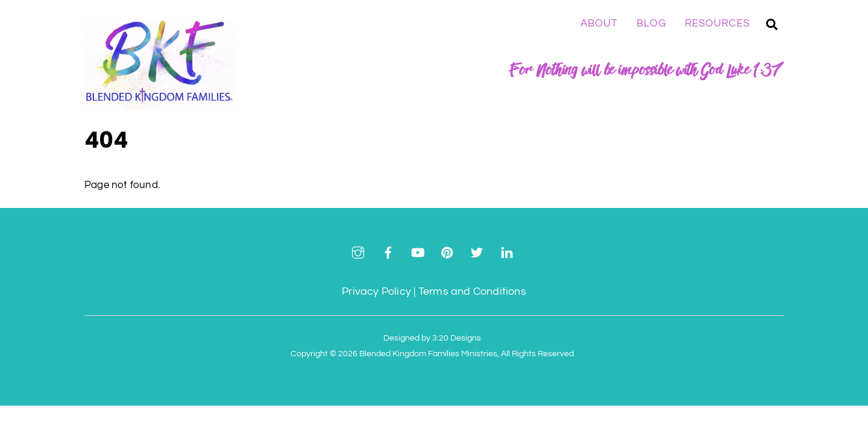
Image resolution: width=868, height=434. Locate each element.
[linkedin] (507, 252)
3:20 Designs (457, 338)
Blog (651, 24)
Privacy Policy (376, 291)
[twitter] (477, 252)
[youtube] (418, 252)
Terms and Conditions (472, 291)
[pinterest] (447, 252)
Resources (717, 24)
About (599, 24)
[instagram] (358, 252)
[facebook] (388, 252)
